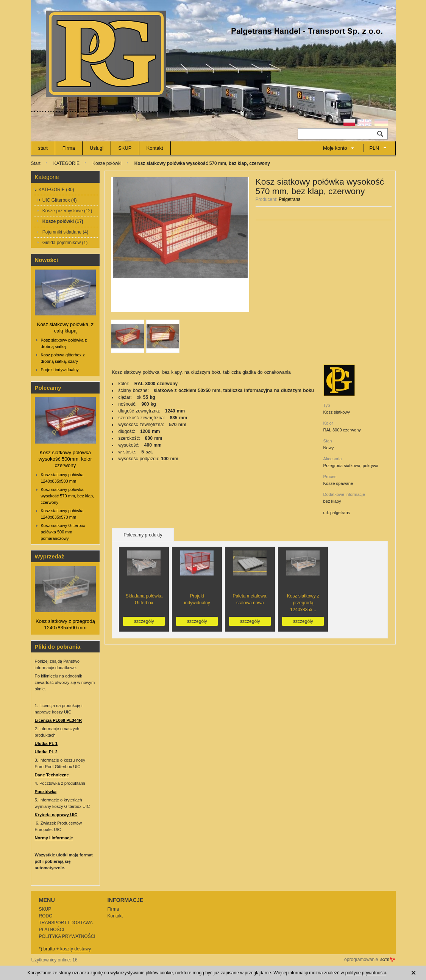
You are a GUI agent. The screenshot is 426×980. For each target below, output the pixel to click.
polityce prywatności (366, 973)
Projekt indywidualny (60, 370)
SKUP (125, 148)
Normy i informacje (54, 838)
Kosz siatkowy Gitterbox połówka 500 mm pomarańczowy (63, 532)
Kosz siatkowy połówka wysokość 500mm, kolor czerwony (65, 459)
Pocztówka (46, 792)
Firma (69, 148)
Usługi (97, 148)
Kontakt (155, 148)
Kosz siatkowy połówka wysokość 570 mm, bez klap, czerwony (68, 496)
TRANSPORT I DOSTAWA (66, 923)
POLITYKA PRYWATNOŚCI (67, 936)
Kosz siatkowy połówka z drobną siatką (64, 343)
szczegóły (144, 621)
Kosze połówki (107, 163)
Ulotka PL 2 (46, 752)
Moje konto (335, 148)
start (43, 148)
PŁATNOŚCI (52, 930)
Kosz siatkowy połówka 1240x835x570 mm (62, 514)
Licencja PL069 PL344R (59, 720)
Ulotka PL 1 (46, 743)
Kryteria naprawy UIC (56, 815)
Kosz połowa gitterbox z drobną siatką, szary (63, 358)
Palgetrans (289, 199)
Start (36, 163)
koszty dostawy (76, 949)
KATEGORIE (66, 163)
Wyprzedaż (50, 556)
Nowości (47, 260)
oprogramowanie (361, 960)
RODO (46, 916)
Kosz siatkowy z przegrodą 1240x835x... (303, 603)
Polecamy (48, 388)
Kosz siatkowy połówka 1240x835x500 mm (62, 478)
